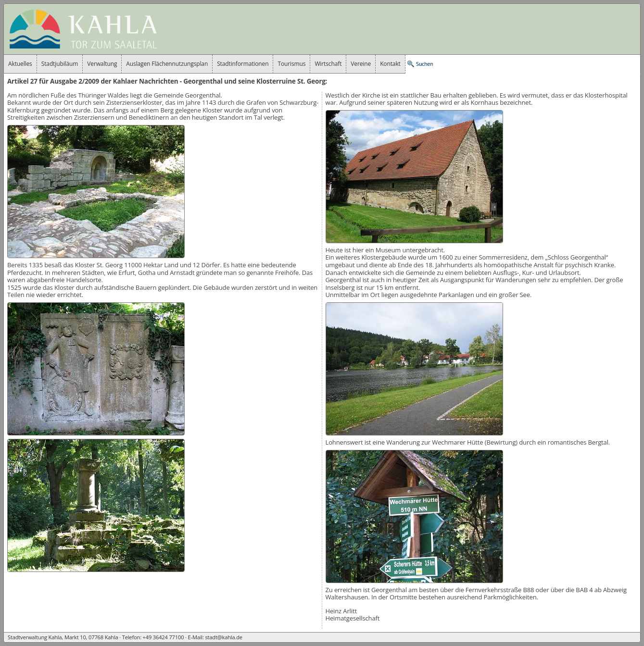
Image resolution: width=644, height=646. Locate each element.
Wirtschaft (328, 64)
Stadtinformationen (243, 64)
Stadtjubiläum (60, 64)
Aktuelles (20, 64)
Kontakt (390, 64)
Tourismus (291, 64)
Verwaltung (102, 64)
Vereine (361, 64)
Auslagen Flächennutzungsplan (167, 64)
